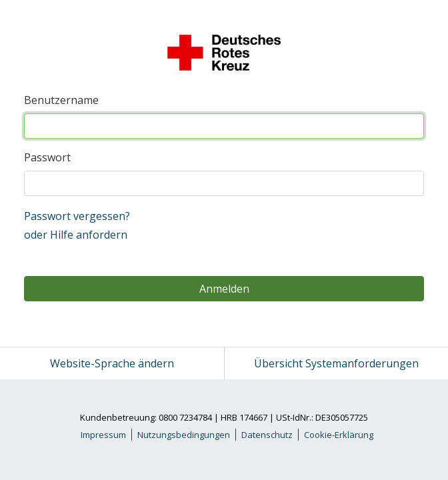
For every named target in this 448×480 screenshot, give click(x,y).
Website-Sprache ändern (112, 363)
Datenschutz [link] (267, 435)
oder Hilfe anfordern (76, 235)
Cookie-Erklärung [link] (339, 435)
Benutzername (61, 100)
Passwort (47, 157)
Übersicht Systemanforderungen (336, 363)
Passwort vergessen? (77, 216)
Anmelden (224, 289)
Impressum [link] (103, 435)
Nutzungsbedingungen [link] (184, 435)
